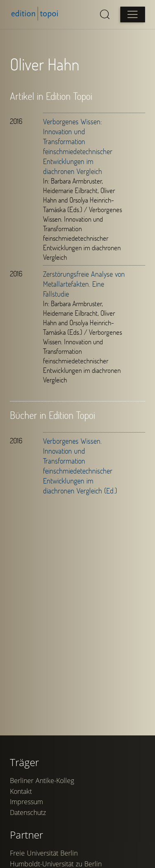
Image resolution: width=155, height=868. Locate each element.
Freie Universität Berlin (44, 853)
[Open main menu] (133, 15)
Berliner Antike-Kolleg (42, 781)
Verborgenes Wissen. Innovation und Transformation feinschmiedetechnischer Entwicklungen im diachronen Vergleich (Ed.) (80, 466)
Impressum (26, 802)
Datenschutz (28, 812)
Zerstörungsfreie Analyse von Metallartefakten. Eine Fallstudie (84, 284)
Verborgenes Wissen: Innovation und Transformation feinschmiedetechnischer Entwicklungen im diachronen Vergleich (78, 146)
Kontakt (21, 791)
